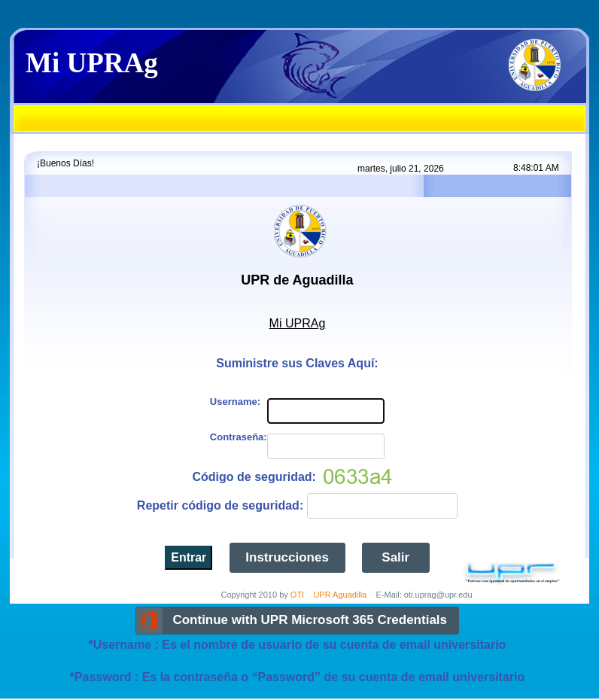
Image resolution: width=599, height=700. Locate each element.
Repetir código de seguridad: (220, 505)
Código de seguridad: (254, 477)
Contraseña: (239, 437)
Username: (235, 402)
